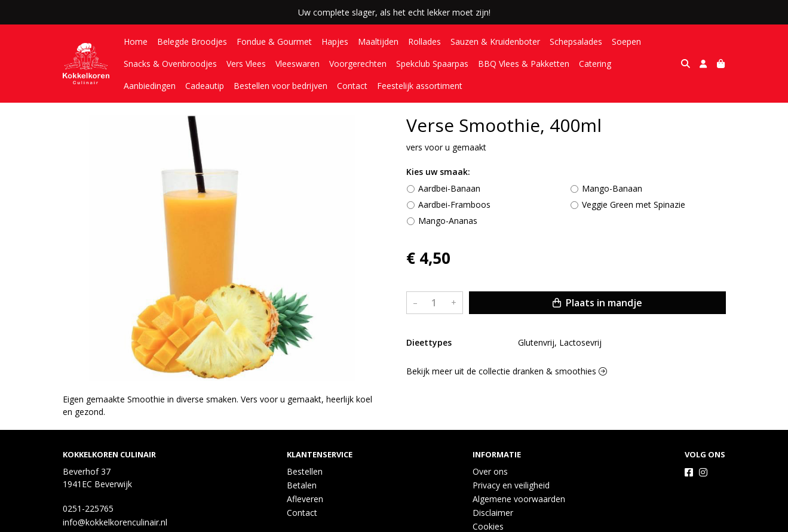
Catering (595, 64)
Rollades (424, 41)
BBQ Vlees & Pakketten (524, 64)
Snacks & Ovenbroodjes (170, 64)
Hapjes (335, 41)
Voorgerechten (358, 64)
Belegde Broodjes (192, 41)
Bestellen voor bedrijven (219, 86)
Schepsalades (576, 41)
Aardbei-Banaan (449, 188)
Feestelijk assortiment (358, 86)
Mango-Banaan (612, 188)
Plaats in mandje (597, 303)
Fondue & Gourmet (274, 41)
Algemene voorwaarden (519, 499)
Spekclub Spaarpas (432, 64)
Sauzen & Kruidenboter (495, 41)
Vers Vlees (246, 64)
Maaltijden (378, 41)
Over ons (490, 471)
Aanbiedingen (647, 64)
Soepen (626, 41)
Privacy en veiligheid (511, 485)
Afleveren (305, 499)
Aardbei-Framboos (454, 205)
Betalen (302, 485)
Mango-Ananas (448, 221)
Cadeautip (143, 86)
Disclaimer (493, 513)
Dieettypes (429, 342)
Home (136, 41)
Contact (291, 86)
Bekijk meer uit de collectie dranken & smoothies (507, 371)
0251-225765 (88, 508)
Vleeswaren (298, 64)
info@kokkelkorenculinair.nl (115, 522)
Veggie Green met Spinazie (634, 205)
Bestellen (305, 471)
